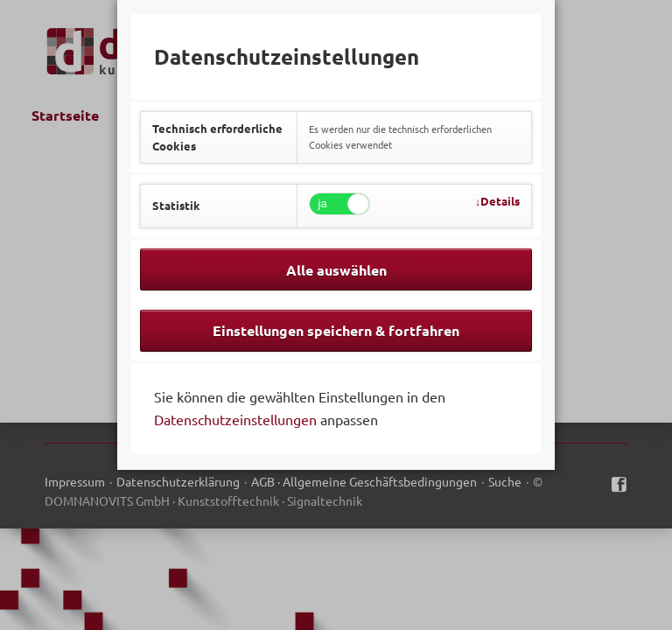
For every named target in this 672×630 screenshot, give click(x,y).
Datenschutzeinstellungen (235, 419)
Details (500, 201)
